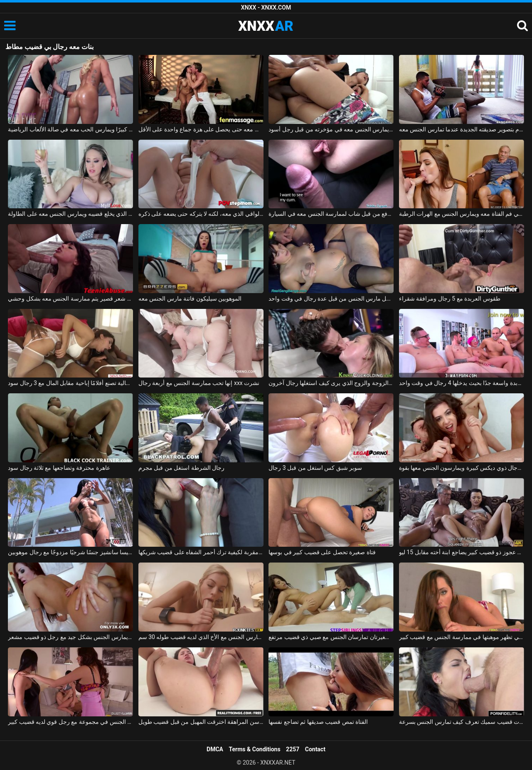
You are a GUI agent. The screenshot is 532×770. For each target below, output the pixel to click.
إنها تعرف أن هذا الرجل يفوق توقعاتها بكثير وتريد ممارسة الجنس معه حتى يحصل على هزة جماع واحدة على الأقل (201, 129)
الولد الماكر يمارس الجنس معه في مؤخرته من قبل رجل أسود (331, 129)
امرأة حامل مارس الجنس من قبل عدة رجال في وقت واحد (331, 299)
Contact (315, 749)
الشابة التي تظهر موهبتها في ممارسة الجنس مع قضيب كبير (462, 637)
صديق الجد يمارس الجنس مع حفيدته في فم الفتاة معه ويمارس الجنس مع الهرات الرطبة (462, 214)
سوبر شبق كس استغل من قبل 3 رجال (315, 468)
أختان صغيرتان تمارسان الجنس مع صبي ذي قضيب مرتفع (331, 637)
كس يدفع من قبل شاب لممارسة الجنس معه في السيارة (331, 214)
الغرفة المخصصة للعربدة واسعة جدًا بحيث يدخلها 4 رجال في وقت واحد (462, 383)
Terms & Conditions (255, 749)
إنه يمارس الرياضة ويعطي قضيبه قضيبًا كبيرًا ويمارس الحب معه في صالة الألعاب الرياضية (70, 129)
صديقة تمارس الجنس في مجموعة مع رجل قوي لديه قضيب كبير (70, 722)
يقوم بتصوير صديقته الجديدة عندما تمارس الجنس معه (462, 129)
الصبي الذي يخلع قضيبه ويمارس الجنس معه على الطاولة (70, 214)
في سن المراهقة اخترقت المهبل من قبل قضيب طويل (201, 722)
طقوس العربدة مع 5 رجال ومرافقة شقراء (450, 299)
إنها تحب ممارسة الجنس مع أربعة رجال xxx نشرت (199, 383)
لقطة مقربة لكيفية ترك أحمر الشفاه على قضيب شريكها (201, 552)
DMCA (215, 749)
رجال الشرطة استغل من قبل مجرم (181, 468)
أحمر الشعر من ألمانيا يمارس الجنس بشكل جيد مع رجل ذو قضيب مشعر (70, 637)
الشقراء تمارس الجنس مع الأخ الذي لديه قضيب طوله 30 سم (201, 637)
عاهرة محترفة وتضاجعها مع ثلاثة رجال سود (59, 468)
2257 (293, 749)
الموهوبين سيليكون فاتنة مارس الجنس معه (190, 299)
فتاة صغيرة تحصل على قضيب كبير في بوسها (322, 552)
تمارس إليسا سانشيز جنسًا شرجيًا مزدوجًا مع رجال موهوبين (70, 552)
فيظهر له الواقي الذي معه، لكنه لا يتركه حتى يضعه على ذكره (201, 214)
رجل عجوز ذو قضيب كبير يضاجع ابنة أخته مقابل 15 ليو (462, 552)
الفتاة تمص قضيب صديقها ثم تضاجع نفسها (318, 722)
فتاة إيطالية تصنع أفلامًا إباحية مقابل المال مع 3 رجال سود (70, 383)
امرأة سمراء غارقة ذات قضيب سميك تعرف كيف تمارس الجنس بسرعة (462, 722)
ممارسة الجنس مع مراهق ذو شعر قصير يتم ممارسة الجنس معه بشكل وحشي (70, 299)
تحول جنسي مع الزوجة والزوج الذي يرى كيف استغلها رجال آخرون (331, 383)
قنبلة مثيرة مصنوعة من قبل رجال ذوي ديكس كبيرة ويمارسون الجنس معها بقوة (462, 468)
